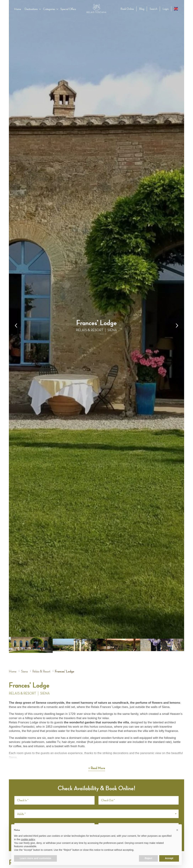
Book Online (127, 9)
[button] (177, 325)
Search (153, 9)
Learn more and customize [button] (35, 858)
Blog (142, 9)
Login (166, 9)
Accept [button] (169, 858)
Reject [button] (148, 858)
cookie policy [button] (28, 839)
